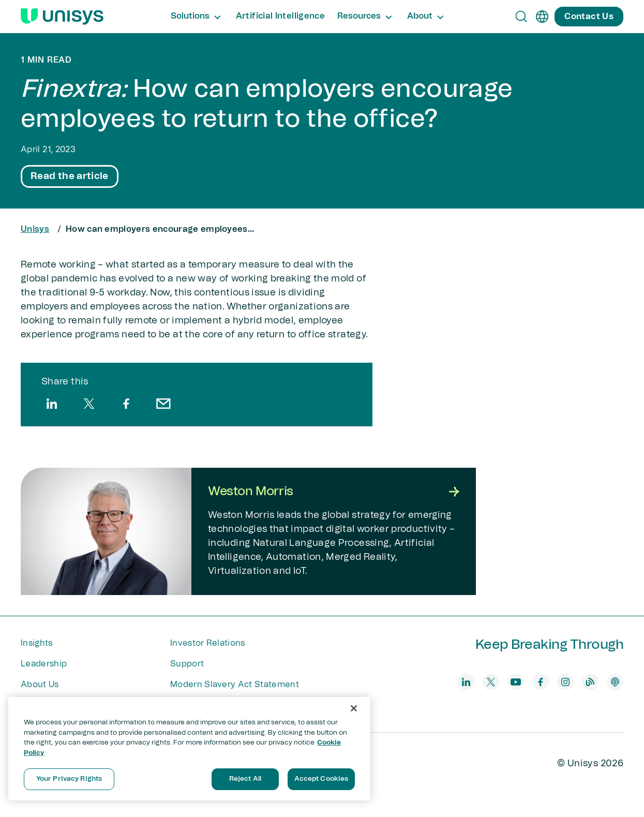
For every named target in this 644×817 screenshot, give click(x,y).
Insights (37, 643)
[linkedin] (52, 404)
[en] (542, 17)
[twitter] (89, 404)
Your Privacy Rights (69, 779)
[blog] (590, 682)
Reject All (245, 779)
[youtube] (516, 682)
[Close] (354, 708)
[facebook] (126, 404)
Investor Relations (208, 643)
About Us (40, 685)
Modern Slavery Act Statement (235, 685)
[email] (163, 404)
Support (187, 664)
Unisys (35, 229)
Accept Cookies (321, 779)
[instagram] (565, 682)
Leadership (44, 664)
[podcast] (615, 682)
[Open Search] (521, 17)
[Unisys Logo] (62, 17)
